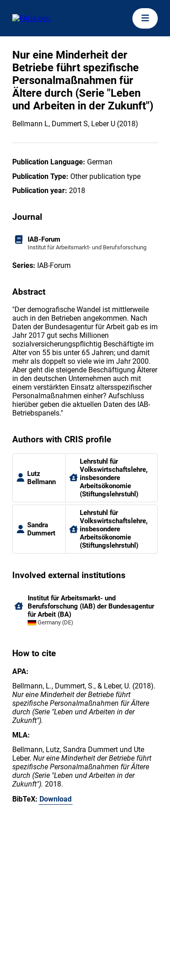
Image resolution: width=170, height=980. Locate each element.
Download (56, 799)
